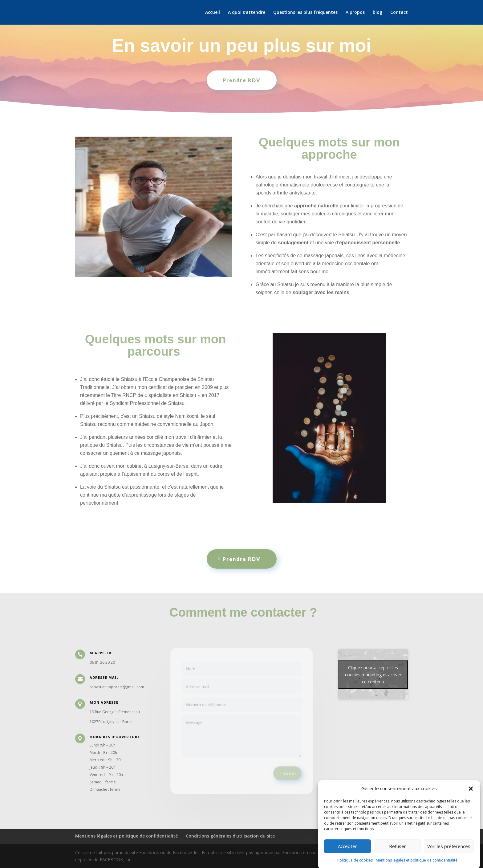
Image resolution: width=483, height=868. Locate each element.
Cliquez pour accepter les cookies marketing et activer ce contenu (373, 674)
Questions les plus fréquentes (305, 13)
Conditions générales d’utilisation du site (230, 836)
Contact (399, 13)
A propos (355, 13)
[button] (471, 801)
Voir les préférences (449, 858)
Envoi (285, 768)
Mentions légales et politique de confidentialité (126, 836)
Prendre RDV (242, 80)
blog (377, 13)
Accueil (213, 13)
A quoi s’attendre (247, 13)
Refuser (398, 858)
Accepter (347, 858)
